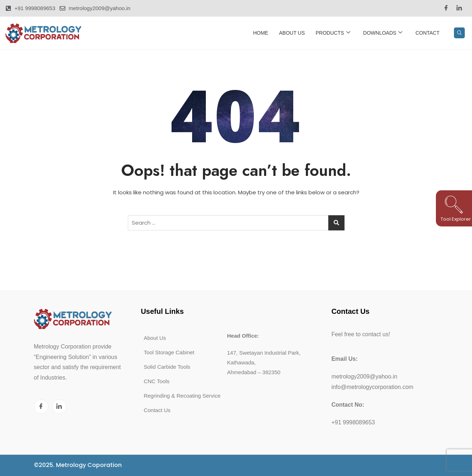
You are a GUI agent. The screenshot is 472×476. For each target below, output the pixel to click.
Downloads (383, 33)
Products (333, 33)
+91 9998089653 (353, 422)
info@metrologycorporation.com (373, 387)
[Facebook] (446, 8)
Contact (427, 33)
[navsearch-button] (459, 33)
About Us (292, 33)
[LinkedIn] (459, 8)
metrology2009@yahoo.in (365, 377)
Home (261, 33)
